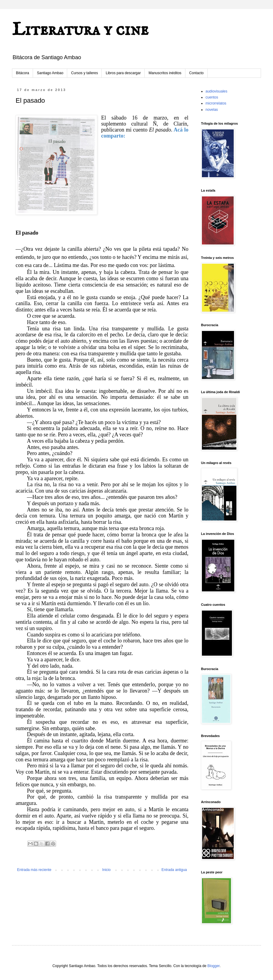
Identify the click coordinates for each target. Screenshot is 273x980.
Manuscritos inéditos (165, 73)
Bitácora (22, 73)
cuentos (212, 97)
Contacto (196, 73)
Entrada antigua (174, 870)
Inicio (106, 870)
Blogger (213, 966)
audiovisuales (216, 91)
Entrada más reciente (34, 870)
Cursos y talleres (84, 73)
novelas (212, 110)
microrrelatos (216, 103)
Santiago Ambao (50, 73)
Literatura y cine (80, 30)
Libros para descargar (123, 73)
